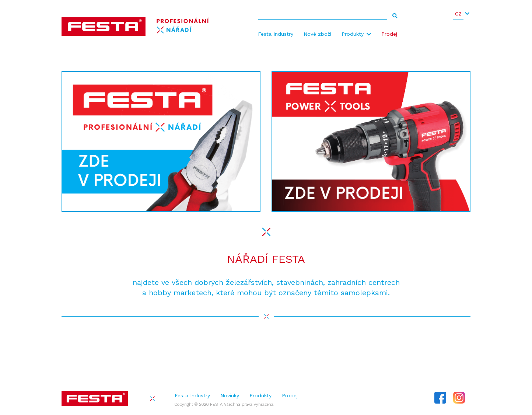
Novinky (230, 395)
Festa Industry (276, 34)
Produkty (353, 34)
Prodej (389, 34)
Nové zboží (317, 34)
